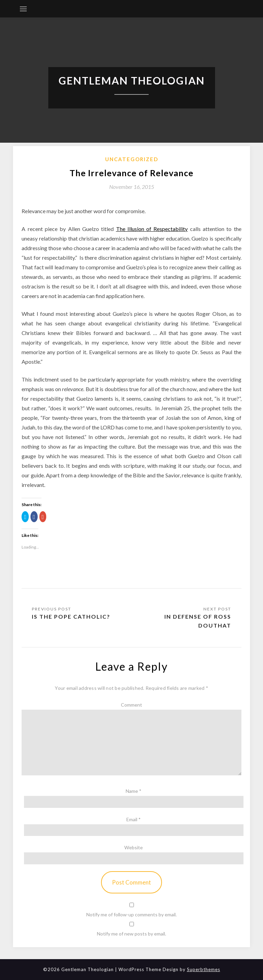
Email (134, 819)
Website (134, 847)
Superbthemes (204, 969)
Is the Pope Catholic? (71, 616)
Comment (131, 705)
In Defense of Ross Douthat (198, 621)
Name (134, 791)
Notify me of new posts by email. (131, 934)
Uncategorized (132, 159)
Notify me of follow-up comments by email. (131, 914)
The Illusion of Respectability (152, 229)
